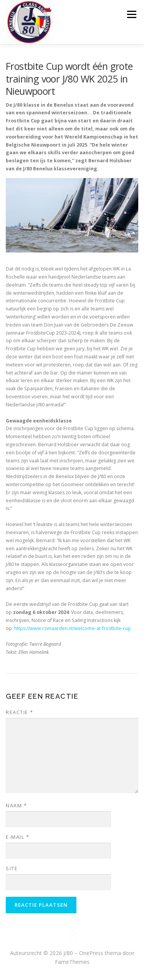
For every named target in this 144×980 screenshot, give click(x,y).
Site (12, 868)
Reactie (20, 712)
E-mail (17, 837)
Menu (131, 14)
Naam (16, 805)
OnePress (91, 953)
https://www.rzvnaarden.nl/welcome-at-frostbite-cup (73, 628)
